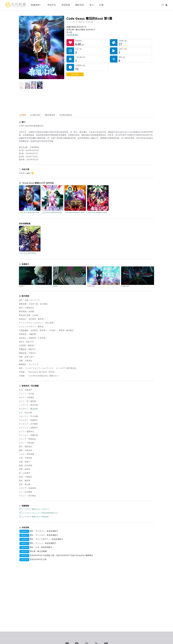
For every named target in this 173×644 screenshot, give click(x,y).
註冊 (101, 5)
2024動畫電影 (72, 35)
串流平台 (52, 5)
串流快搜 (66, 5)
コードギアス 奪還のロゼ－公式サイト (34, 509)
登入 (92, 5)
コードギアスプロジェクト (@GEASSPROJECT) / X (38, 513)
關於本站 (80, 5)
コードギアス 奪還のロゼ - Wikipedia (34, 517)
